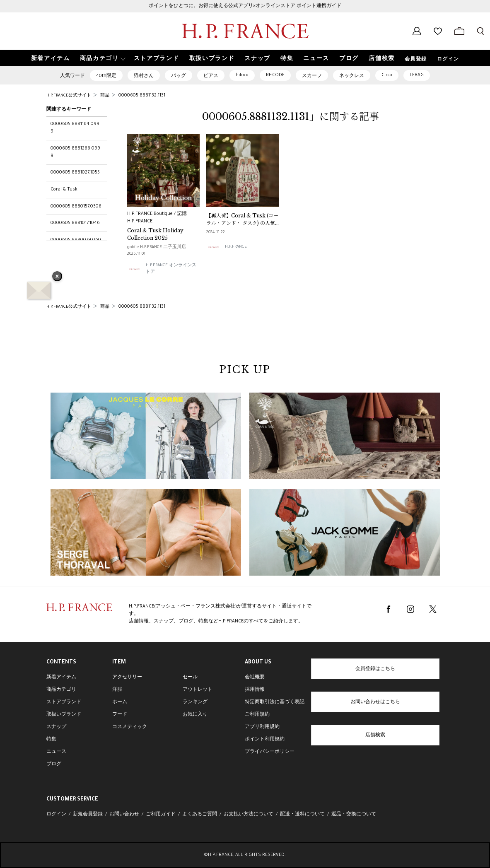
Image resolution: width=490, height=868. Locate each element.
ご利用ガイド (161, 815)
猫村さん (144, 76)
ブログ (54, 764)
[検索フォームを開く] (480, 31)
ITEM (119, 663)
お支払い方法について (249, 815)
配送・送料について (302, 815)
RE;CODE (275, 75)
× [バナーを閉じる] (57, 277)
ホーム (120, 702)
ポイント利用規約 (265, 740)
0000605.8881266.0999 (75, 152)
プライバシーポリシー (270, 752)
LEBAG (417, 75)
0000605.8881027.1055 (75, 173)
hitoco (242, 75)
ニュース (56, 752)
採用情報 (255, 690)
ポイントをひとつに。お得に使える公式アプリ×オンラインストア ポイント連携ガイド (245, 6)
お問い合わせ (124, 815)
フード (120, 715)
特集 (51, 740)
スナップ (56, 727)
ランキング (195, 702)
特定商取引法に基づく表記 (275, 702)
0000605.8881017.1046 (75, 223)
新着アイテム (61, 678)
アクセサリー (127, 678)
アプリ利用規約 (262, 727)
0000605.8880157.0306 (76, 207)
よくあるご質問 (200, 815)
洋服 (117, 690)
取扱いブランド (64, 715)
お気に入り (195, 715)
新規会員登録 (88, 815)
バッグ (179, 76)
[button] (102, 58)
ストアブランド (64, 702)
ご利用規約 (257, 715)
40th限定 (106, 76)
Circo (387, 75)
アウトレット (198, 690)
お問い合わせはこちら (375, 702)
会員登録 (416, 60)
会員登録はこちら (375, 669)
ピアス (211, 76)
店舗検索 (375, 735)
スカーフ (312, 76)
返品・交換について (354, 815)
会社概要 (255, 678)
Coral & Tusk (64, 190)
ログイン (448, 60)
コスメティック (130, 727)
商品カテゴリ (61, 690)
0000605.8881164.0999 (75, 128)
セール (190, 678)
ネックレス (352, 76)
